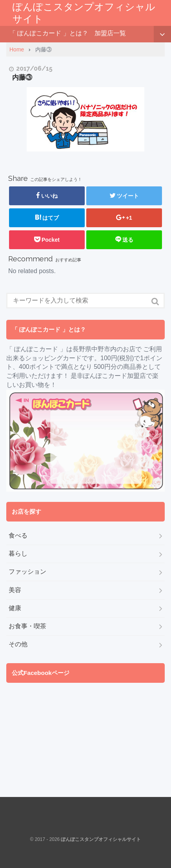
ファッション (27, 572)
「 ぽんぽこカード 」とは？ (49, 33)
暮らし (18, 553)
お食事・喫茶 (27, 626)
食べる (18, 535)
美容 (15, 590)
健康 (15, 608)
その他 (18, 644)
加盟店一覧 (110, 33)
